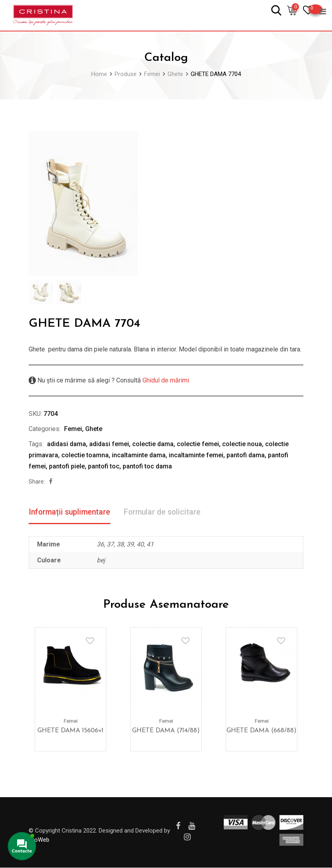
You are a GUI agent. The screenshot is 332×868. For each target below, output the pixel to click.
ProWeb (39, 840)
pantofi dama (246, 455)
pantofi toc (104, 466)
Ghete (94, 429)
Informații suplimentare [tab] (71, 512)
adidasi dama (66, 444)
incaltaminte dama (139, 455)
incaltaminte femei (196, 455)
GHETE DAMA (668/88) (262, 731)
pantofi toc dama (147, 466)
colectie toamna (85, 455)
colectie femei (198, 444)
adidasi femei (109, 444)
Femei (73, 429)
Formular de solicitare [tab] (166, 512)
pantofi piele (67, 466)
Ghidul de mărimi (165, 380)
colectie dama (153, 444)
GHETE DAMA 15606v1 (70, 731)
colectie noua (242, 444)
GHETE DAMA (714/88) (166, 731)
